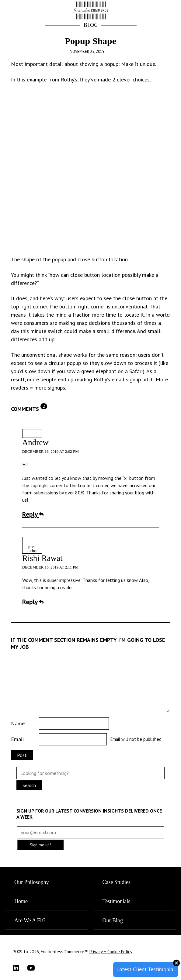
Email (17, 739)
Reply (33, 514)
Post (22, 755)
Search (29, 785)
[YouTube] (35, 968)
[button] (163, 11)
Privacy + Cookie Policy (111, 952)
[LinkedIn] (20, 968)
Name (18, 723)
